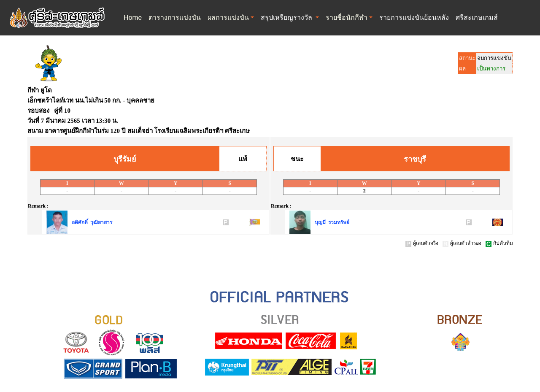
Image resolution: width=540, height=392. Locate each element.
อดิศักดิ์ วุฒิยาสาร (92, 222)
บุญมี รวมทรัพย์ (332, 222)
